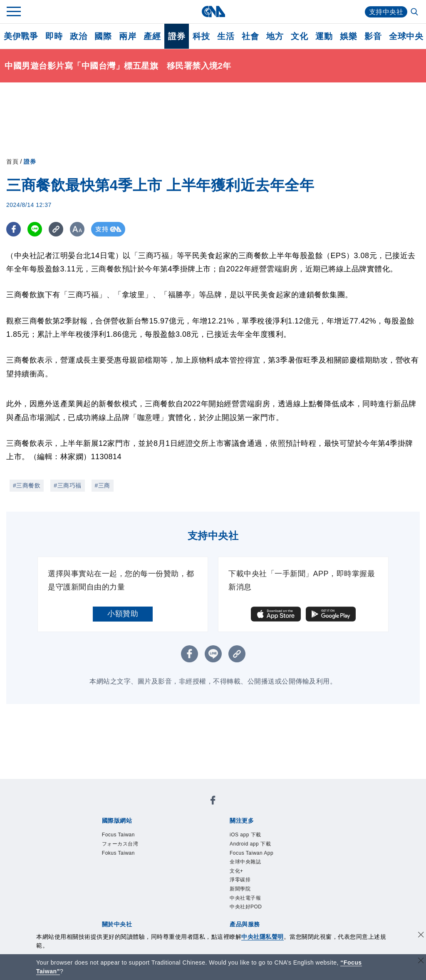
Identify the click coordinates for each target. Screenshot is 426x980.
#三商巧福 (67, 485)
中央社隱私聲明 (263, 937)
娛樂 (348, 36)
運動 (324, 36)
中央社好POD (246, 907)
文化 (299, 36)
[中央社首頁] (213, 11)
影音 (373, 36)
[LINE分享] (35, 229)
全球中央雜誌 (245, 862)
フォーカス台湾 (120, 844)
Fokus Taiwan (118, 853)
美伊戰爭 (21, 36)
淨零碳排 (240, 880)
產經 (152, 36)
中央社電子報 (245, 898)
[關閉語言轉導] (421, 961)
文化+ (237, 871)
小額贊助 (123, 614)
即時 (54, 36)
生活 (226, 36)
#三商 (103, 485)
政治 (78, 36)
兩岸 (128, 36)
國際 (103, 36)
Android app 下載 (250, 844)
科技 (201, 36)
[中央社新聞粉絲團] (213, 802)
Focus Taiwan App (251, 853)
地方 (275, 36)
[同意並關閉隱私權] (421, 936)
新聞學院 (240, 889)
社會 (250, 36)
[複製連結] (56, 229)
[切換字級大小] (77, 229)
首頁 (12, 162)
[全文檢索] (415, 12)
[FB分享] (14, 229)
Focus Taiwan (118, 835)
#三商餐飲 (27, 485)
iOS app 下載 (245, 835)
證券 (177, 36)
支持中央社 (386, 12)
